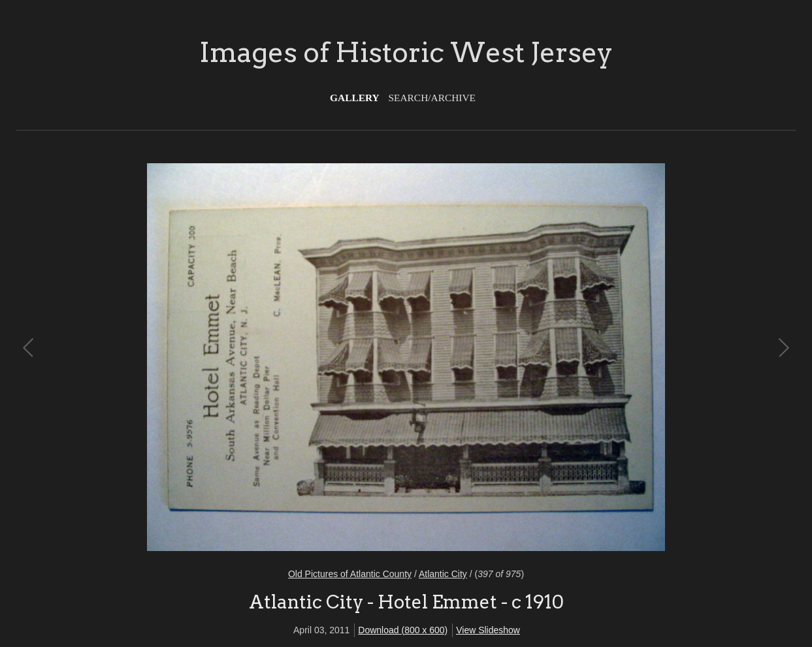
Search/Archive (432, 98)
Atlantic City (443, 574)
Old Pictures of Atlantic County (350, 574)
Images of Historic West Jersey (406, 52)
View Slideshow (488, 630)
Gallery (355, 98)
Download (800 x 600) (403, 630)
